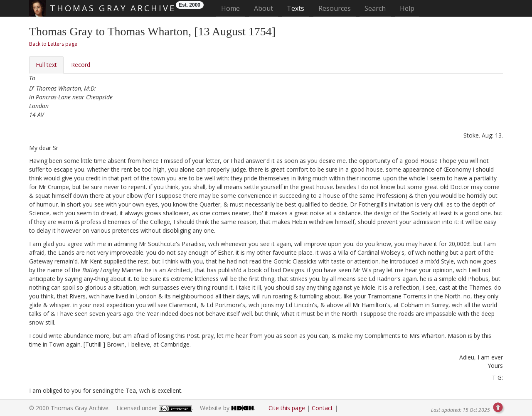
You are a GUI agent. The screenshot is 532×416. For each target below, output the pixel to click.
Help (407, 8)
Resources (335, 8)
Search (375, 8)
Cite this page (287, 408)
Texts (296, 8)
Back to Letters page (53, 44)
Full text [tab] (46, 65)
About (264, 8)
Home (233, 8)
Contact (322, 408)
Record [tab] (81, 65)
